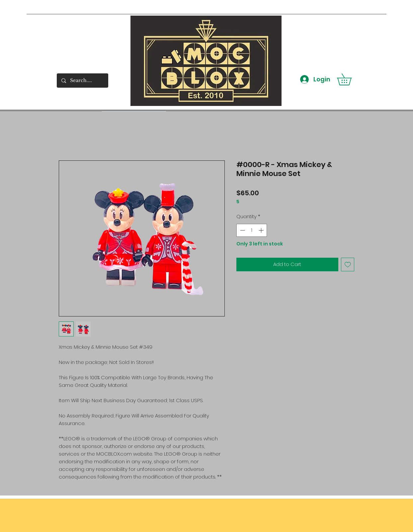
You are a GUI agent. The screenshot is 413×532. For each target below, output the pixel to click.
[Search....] (82, 81)
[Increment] (262, 230)
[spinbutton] (252, 230)
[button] (350, 79)
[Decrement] (242, 230)
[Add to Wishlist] (348, 265)
